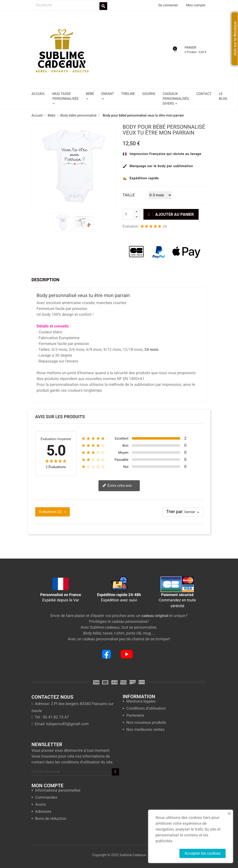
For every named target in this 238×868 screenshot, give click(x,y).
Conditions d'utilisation (146, 709)
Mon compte (48, 786)
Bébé (90, 94)
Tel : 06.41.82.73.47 (50, 717)
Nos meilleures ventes (145, 730)
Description (46, 280)
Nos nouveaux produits (146, 723)
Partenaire (135, 716)
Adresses (43, 812)
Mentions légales (141, 701)
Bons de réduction (51, 819)
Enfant (108, 94)
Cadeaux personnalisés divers (176, 99)
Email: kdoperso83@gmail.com (60, 724)
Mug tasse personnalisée (65, 96)
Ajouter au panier (171, 214)
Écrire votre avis (117, 486)
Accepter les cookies (203, 853)
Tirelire (128, 94)
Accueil (38, 94)
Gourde (149, 94)
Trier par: (175, 512)
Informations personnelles (58, 791)
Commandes (46, 798)
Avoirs (41, 805)
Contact (204, 94)
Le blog (223, 96)
